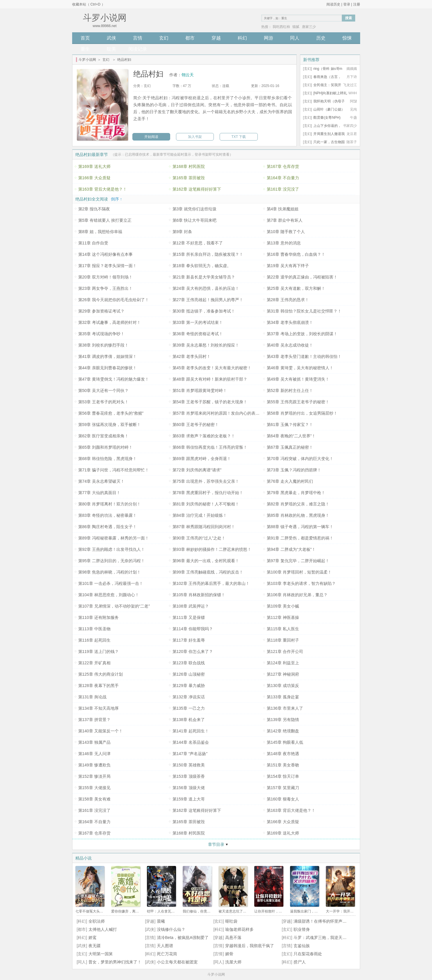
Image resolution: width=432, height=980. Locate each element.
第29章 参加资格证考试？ (101, 311)
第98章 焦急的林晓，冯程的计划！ (110, 572)
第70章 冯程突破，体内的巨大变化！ (300, 459)
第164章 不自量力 (283, 178)
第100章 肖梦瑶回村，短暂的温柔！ (299, 572)
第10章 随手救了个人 (286, 232)
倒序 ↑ (117, 199)
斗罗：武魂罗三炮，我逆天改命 (322, 938)
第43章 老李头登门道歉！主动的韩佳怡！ (304, 356)
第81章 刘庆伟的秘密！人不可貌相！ (206, 504)
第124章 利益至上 (283, 663)
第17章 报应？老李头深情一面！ (107, 266)
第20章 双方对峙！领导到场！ (105, 277)
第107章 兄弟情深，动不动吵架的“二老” (114, 606)
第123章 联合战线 (189, 663)
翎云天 (188, 75)
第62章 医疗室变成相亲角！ (103, 436)
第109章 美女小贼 (283, 606)
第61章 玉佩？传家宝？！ (290, 425)
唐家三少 (309, 27)
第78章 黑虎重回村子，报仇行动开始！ (208, 493)
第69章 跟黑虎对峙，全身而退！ (202, 459)
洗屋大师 (233, 962)
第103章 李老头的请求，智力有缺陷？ (301, 583)
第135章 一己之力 (189, 708)
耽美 (111, 49)
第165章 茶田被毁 (189, 178)
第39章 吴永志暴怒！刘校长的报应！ (206, 345)
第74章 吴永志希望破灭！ (101, 481)
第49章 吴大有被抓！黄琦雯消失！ (298, 379)
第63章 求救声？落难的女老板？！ (204, 436)
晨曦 (161, 921)
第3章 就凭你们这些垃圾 (195, 209)
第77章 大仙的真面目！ (99, 493)
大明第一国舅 (101, 954)
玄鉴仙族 (302, 946)
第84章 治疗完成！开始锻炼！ (200, 515)
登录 (347, 4)
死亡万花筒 (167, 954)
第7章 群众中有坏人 (285, 220)
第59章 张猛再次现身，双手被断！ (110, 425)
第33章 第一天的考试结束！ (198, 322)
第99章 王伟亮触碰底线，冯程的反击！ (208, 572)
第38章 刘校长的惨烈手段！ (103, 345)
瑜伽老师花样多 (239, 929)
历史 (321, 38)
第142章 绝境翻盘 (283, 731)
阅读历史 (333, 4)
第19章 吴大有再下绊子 (288, 266)
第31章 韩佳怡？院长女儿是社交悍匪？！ (304, 311)
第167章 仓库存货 (283, 166)
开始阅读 (151, 137)
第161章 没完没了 (283, 189)
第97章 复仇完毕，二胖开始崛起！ (298, 561)
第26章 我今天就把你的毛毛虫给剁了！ (114, 300)
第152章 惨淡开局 (94, 776)
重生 (85, 49)
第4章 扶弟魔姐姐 (283, 209)
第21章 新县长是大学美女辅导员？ (204, 277)
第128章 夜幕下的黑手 (98, 686)
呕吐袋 (231, 921)
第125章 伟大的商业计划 (101, 674)
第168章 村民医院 (189, 166)
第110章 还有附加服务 (98, 617)
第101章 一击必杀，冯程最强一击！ (111, 583)
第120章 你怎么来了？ (193, 651)
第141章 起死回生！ (191, 731)
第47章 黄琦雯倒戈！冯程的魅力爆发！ (114, 379)
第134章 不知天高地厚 (98, 708)
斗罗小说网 (87, 60)
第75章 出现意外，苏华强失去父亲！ (206, 481)
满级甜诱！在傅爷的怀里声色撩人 (324, 921)
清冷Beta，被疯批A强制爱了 (183, 938)
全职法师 (97, 921)
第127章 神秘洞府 (283, 674)
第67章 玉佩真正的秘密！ (290, 447)
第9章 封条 (182, 232)
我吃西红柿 (281, 27)
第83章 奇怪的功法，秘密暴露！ (107, 515)
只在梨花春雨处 (308, 954)
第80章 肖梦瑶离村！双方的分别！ (110, 504)
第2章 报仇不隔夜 (94, 209)
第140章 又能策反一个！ (101, 731)
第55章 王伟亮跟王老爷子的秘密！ (298, 402)
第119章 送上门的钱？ (98, 651)
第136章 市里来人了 (285, 708)
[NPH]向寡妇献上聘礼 (330, 93)
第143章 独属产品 (94, 742)
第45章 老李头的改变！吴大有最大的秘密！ (212, 368)
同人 (295, 38)
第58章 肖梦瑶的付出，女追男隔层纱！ (302, 413)
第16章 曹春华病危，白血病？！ (296, 254)
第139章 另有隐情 (283, 720)
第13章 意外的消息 (284, 243)
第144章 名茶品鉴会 (191, 742)
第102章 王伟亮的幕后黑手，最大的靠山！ (211, 583)
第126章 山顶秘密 (189, 674)
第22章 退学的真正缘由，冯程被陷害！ (302, 277)
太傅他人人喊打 (103, 929)
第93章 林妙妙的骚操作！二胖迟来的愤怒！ (212, 549)
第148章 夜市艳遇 (283, 754)
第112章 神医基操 (283, 617)
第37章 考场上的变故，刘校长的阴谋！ (302, 334)
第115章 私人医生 (283, 629)
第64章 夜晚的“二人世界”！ (291, 436)
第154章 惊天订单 (283, 776)
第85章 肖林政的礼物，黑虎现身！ (298, 515)
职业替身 (302, 929)
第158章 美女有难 (94, 799)
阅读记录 (138, 49)
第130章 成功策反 (283, 686)
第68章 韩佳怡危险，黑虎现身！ (107, 459)
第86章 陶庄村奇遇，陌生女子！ (107, 527)
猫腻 (296, 27)
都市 (190, 38)
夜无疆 (95, 946)
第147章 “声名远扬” (190, 754)
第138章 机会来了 (189, 720)
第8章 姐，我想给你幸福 (100, 232)
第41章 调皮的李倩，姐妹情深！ (107, 356)
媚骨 (229, 954)
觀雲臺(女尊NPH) (327, 118)
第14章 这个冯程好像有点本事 (105, 254)
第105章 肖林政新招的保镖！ (199, 595)
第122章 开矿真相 (94, 663)
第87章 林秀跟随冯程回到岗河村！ (204, 527)
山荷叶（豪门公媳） (329, 109)
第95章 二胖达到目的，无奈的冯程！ (112, 561)
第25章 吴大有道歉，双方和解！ (296, 288)
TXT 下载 (239, 137)
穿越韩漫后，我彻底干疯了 (250, 946)
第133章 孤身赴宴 (283, 697)
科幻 (242, 38)
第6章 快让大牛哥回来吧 (195, 220)
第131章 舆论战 (92, 697)
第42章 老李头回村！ (192, 356)
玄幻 (164, 38)
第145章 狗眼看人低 (285, 742)
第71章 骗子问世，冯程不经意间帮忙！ (114, 470)
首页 (85, 38)
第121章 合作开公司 (285, 651)
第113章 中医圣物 (94, 629)
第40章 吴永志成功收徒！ (290, 345)
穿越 (216, 38)
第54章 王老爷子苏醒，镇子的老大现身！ (210, 402)
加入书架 (195, 137)
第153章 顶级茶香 (189, 776)
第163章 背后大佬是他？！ (103, 189)
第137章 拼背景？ (94, 720)
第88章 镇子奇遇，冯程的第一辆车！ (300, 527)
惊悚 (347, 38)
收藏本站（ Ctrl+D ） (89, 4)
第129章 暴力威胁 (189, 686)
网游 (269, 38)
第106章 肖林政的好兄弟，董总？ (297, 595)
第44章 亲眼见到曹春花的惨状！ (107, 368)
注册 (357, 4)
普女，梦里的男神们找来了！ (115, 962)
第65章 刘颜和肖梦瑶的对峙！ (105, 447)
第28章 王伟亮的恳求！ (288, 300)
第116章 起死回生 (94, 640)
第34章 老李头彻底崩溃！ (290, 322)
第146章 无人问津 (94, 754)
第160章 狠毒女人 (283, 799)
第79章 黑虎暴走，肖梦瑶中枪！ (296, 493)
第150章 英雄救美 (189, 765)
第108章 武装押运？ (191, 606)
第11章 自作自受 (93, 243)
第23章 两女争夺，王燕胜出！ (105, 288)
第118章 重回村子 (283, 640)
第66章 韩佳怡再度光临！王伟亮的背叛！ (210, 447)
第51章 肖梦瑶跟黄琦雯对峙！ (200, 390)
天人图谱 (165, 946)
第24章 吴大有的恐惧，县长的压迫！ (206, 288)
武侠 (111, 38)
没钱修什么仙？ (171, 929)
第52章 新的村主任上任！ (290, 390)
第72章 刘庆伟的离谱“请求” (197, 470)
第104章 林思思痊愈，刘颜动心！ (109, 595)
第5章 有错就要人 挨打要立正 (105, 220)
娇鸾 (93, 938)
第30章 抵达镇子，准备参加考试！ (204, 311)
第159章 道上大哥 (189, 799)
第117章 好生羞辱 (189, 640)
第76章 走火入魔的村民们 (290, 481)
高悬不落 (233, 938)
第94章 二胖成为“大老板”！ (291, 549)
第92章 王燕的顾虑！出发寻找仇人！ (112, 549)
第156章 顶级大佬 (189, 788)
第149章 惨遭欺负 (94, 765)
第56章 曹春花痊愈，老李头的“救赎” (111, 413)
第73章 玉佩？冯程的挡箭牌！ (294, 470)
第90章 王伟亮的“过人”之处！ (199, 538)
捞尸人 (300, 962)
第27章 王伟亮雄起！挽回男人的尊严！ (208, 300)
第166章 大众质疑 (94, 178)
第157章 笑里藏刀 (283, 788)
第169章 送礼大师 (94, 166)
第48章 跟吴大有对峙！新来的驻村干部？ (210, 379)
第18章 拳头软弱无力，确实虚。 (202, 266)
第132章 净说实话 (189, 697)
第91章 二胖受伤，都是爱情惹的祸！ (300, 538)
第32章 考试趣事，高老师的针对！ (110, 322)
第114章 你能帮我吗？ (193, 629)
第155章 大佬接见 (94, 788)
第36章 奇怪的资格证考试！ (198, 334)
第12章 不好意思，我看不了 (198, 243)
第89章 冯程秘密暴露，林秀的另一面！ (114, 538)
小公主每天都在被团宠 (177, 962)
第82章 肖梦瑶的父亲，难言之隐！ (298, 504)
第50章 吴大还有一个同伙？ (103, 390)
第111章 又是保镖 (189, 617)
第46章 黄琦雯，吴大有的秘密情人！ (300, 368)
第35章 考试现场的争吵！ (101, 334)
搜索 (349, 18)
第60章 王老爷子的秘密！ (196, 425)
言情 (138, 38)
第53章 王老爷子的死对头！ (103, 402)
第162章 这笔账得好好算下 (197, 189)
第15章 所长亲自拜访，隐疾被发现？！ (208, 254)
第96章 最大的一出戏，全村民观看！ (206, 561)
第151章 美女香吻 (283, 765)
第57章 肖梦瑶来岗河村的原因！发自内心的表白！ (218, 413)
